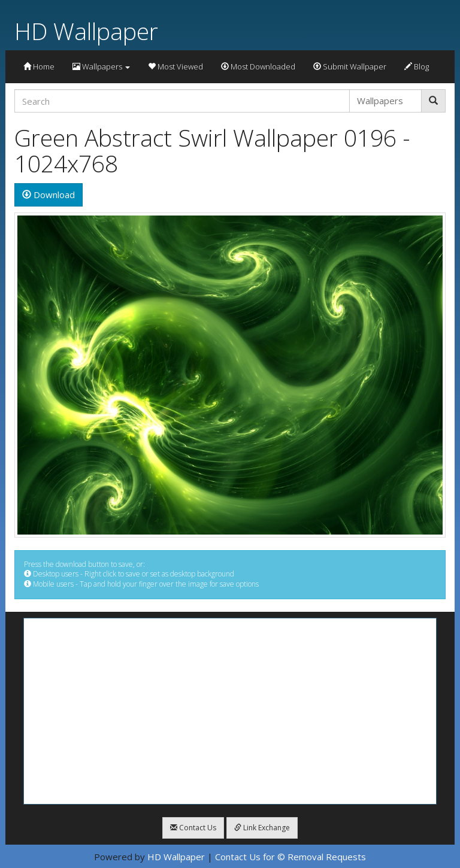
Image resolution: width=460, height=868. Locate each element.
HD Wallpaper (86, 31)
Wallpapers (101, 66)
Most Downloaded (258, 66)
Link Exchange (262, 828)
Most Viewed (175, 66)
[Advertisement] (230, 711)
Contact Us (193, 828)
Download (49, 195)
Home (39, 66)
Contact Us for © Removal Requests (290, 857)
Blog (417, 66)
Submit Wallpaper (350, 66)
